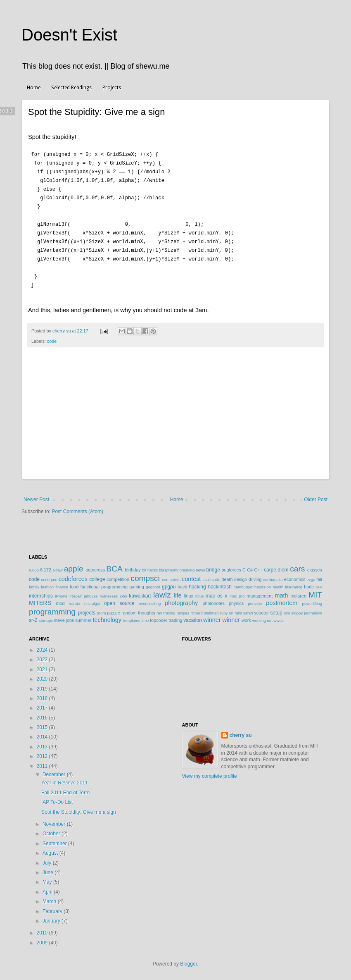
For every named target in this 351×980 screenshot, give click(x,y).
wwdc (279, 617)
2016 (43, 714)
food (74, 583)
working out (262, 617)
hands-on (263, 583)
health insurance (287, 583)
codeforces (73, 575)
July (48, 859)
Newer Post (36, 496)
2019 (43, 685)
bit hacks (150, 566)
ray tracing (166, 609)
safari (248, 609)
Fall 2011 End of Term (65, 789)
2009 (43, 939)
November (55, 820)
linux (189, 592)
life (178, 592)
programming (52, 608)
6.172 (46, 566)
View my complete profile (210, 772)
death (227, 576)
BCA (114, 565)
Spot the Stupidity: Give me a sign (79, 808)
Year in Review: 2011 (65, 779)
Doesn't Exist (69, 35)
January (52, 917)
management (260, 592)
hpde (309, 583)
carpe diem (276, 566)
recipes (183, 609)
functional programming (104, 583)
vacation (193, 617)
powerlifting (312, 600)
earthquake (273, 576)
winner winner (222, 616)
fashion (47, 583)
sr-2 (33, 617)
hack (182, 583)
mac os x (216, 592)
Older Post (316, 496)
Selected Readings (71, 88)
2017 (43, 704)
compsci (145, 575)
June (49, 869)
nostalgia (92, 600)
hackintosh (219, 583)
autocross (95, 566)
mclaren (299, 592)
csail (207, 576)
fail (319, 576)
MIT (315, 591)
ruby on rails (231, 609)
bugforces (231, 566)
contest (191, 575)
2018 (43, 695)
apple (74, 565)
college (97, 576)
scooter (261, 609)
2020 (43, 675)
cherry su (241, 731)
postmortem (282, 599)
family (34, 583)
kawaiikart (140, 592)
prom (102, 609)
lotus (199, 592)
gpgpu (169, 583)
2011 (43, 762)
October (52, 830)
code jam (49, 576)
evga (311, 576)
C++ (258, 566)
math (281, 592)
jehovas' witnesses (101, 592)
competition (118, 576)
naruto (75, 600)
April (48, 888)
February (53, 908)
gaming (136, 583)
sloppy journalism (307, 609)
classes (315, 566)
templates (132, 617)
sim (287, 609)
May (48, 878)
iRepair (76, 592)
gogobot (153, 583)
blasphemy (168, 566)
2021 (43, 666)
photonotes (213, 600)
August (51, 849)
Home (34, 88)
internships (41, 592)
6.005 (34, 566)
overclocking (150, 600)
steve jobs (64, 617)
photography (181, 599)
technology (107, 616)
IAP (319, 583)
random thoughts (138, 609)
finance (62, 583)
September (55, 840)
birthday (133, 566)
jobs (123, 592)
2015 (43, 724)
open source (119, 600)
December (55, 771)
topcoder (159, 617)
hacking (197, 583)
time (145, 617)
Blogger (189, 960)
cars (297, 565)
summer (83, 617)
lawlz (162, 591)
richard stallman (204, 609)
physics (236, 600)
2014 (43, 733)
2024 (43, 646)
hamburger (243, 583)
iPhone (61, 592)
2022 (43, 656)
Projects (112, 88)
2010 (43, 929)
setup (276, 609)
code (52, 337)
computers (171, 576)
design (241, 576)
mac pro (237, 592)
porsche (255, 600)
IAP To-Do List (57, 798)
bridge (213, 566)
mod (60, 600)
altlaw (58, 566)
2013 (43, 743)
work (246, 617)
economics (295, 576)
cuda (216, 576)
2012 (43, 753)
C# (250, 566)
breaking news (192, 566)
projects (87, 609)
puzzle (114, 609)
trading (175, 617)
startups (46, 617)
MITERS (40, 599)
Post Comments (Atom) (77, 508)
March (50, 898)
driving (255, 576)
